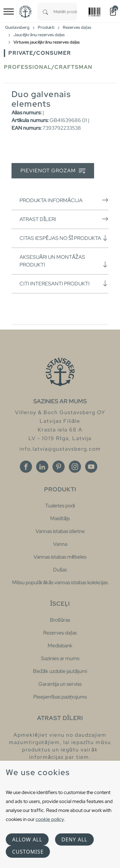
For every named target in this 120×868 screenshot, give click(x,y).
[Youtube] (91, 467)
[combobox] (65, 12)
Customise (28, 852)
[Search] (45, 12)
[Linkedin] (42, 467)
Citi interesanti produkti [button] (64, 283)
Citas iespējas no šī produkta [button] (64, 238)
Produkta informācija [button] (64, 200)
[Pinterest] (59, 467)
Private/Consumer (40, 53)
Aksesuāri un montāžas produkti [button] (64, 261)
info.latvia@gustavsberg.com (60, 449)
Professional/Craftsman (48, 67)
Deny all (74, 839)
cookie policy (50, 819)
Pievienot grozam (53, 171)
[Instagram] (75, 467)
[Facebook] (26, 467)
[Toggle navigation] (9, 12)
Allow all (27, 839)
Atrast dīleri (64, 219)
